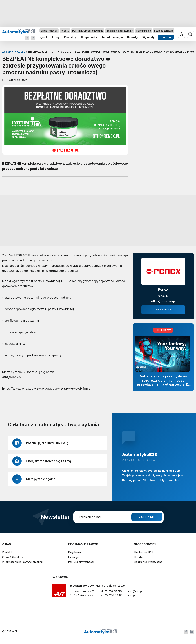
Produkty (70, 37)
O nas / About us (12, 557)
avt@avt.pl (135, 591)
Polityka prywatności (81, 562)
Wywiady (148, 37)
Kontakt (7, 552)
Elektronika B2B (144, 552)
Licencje (73, 557)
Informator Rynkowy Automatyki (22, 562)
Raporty (133, 37)
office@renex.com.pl (163, 301)
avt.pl (132, 595)
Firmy (56, 37)
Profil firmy (163, 310)
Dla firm (166, 37)
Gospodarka (89, 37)
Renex (163, 289)
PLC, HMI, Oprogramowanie (88, 31)
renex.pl (163, 296)
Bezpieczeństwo (164, 31)
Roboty (65, 31)
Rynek (44, 37)
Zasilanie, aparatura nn (120, 31)
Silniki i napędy (49, 31)
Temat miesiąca (112, 37)
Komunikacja (144, 31)
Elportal (138, 557)
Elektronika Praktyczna (148, 562)
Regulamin (74, 552)
